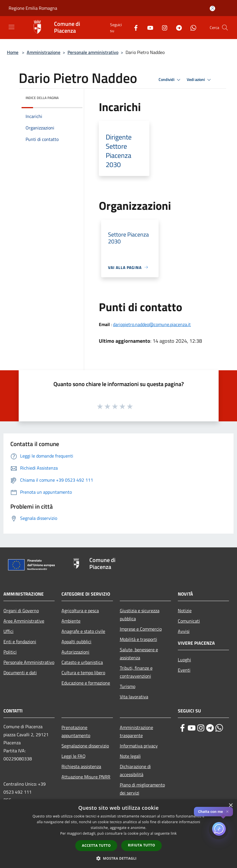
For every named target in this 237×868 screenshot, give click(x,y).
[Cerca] (225, 28)
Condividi (170, 80)
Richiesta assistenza (81, 766)
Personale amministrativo (93, 52)
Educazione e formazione (86, 683)
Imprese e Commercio (141, 629)
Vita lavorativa (134, 697)
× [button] (231, 806)
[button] (119, 858)
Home (13, 52)
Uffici (8, 631)
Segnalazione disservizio (85, 746)
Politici (10, 652)
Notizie (185, 611)
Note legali (130, 756)
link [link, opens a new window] (174, 833)
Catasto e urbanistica (82, 662)
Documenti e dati (20, 673)
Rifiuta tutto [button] (141, 845)
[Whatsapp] (191, 27)
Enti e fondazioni (20, 642)
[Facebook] (134, 27)
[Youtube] (148, 27)
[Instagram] (162, 27)
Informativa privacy (139, 746)
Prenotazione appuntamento (76, 731)
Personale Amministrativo (29, 662)
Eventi (184, 670)
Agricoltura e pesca (80, 611)
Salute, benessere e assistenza (139, 654)
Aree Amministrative (24, 621)
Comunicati (189, 621)
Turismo (128, 686)
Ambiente (71, 621)
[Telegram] (177, 27)
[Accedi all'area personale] (212, 8)
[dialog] (119, 834)
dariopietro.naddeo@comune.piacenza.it (152, 324)
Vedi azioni (200, 80)
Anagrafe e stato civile (83, 631)
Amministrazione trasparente (136, 731)
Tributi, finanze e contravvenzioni (136, 672)
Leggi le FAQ (74, 756)
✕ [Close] (227, 812)
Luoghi (184, 660)
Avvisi (184, 631)
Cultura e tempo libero (83, 673)
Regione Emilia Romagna (33, 8)
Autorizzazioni (75, 652)
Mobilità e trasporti (138, 639)
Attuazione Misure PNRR (86, 777)
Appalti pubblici (76, 642)
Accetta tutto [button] (96, 845)
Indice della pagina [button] (42, 98)
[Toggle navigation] (11, 27)
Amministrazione (44, 52)
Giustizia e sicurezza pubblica (140, 615)
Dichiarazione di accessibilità (135, 770)
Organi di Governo (21, 611)
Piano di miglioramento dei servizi (142, 789)
